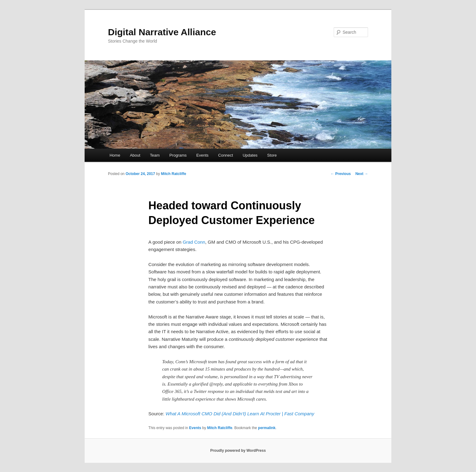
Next (362, 174)
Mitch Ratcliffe (174, 174)
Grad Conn (194, 242)
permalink (267, 428)
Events (202, 155)
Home (115, 155)
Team (155, 155)
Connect (225, 155)
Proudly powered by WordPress (238, 451)
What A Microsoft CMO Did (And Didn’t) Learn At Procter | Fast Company (240, 414)
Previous (341, 174)
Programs (178, 155)
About (135, 155)
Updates (250, 155)
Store (272, 155)
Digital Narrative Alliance (162, 32)
